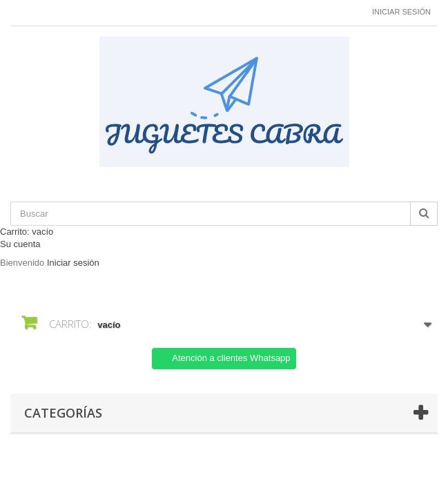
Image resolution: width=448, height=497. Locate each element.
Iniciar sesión (401, 12)
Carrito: (27, 232)
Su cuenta (20, 244)
